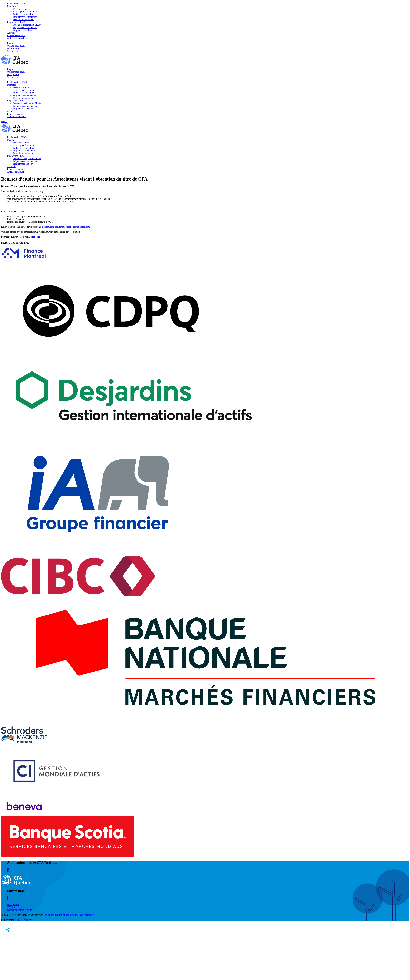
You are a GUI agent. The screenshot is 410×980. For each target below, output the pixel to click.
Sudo (19, 920)
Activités (11, 33)
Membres (11, 6)
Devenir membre (21, 9)
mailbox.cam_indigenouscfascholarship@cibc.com (66, 227)
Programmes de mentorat (25, 17)
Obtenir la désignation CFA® (27, 25)
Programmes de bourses (24, 30)
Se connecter (13, 51)
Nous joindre (13, 48)
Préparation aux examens (25, 27)
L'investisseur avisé (16, 35)
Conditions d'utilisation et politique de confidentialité (69, 915)
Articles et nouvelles (17, 38)
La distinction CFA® (17, 4)
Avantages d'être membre (25, 12)
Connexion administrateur (19, 910)
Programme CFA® (16, 22)
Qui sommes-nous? (16, 46)
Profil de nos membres (24, 14)
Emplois (11, 43)
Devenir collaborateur (23, 20)
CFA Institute (15, 907)
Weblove (28, 920)
